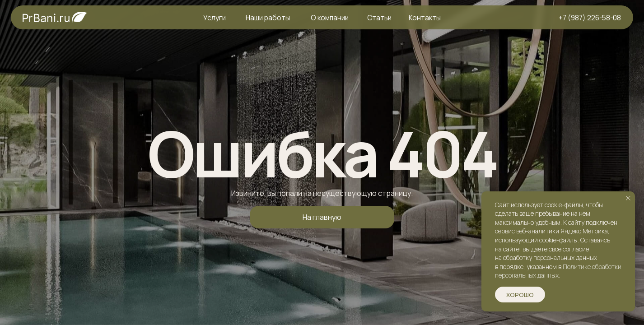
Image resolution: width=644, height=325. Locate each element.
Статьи (379, 18)
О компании (330, 18)
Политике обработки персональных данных (558, 271)
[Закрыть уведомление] (628, 198)
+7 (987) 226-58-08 (590, 18)
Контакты (425, 18)
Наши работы (268, 18)
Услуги (215, 18)
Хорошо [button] (520, 295)
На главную (322, 217)
